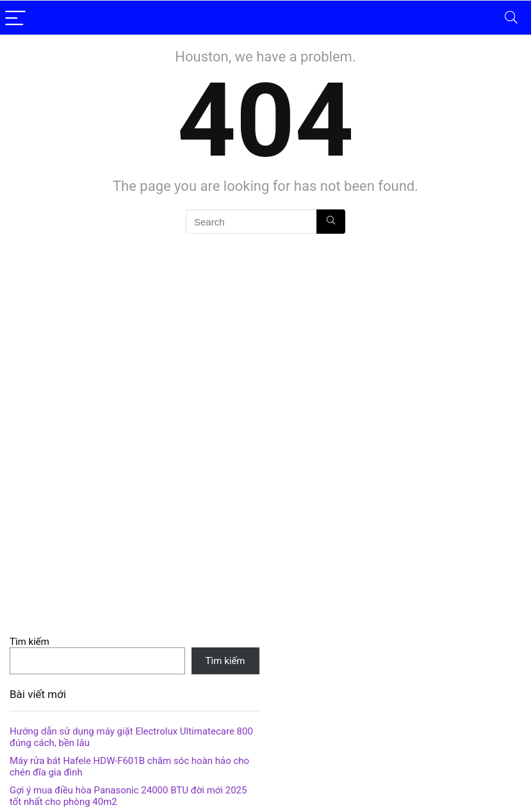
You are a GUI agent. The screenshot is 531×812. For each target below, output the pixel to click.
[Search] (511, 18)
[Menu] (15, 18)
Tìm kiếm (29, 642)
